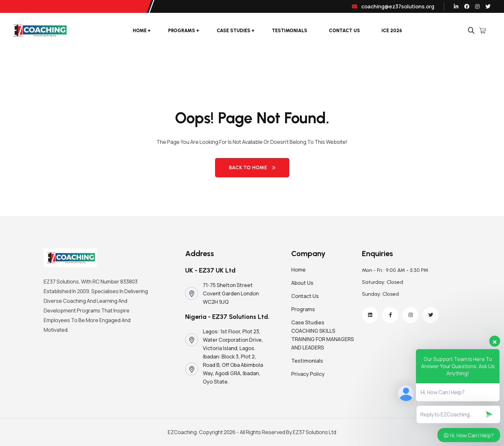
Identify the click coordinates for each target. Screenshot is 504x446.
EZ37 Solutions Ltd (315, 432)
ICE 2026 (392, 31)
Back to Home (252, 167)
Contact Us (344, 31)
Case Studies (234, 31)
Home (140, 31)
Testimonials (290, 31)
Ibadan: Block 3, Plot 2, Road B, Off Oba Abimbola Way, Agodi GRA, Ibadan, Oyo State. (233, 369)
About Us (302, 283)
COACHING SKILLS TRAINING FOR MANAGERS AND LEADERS (323, 339)
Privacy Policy (308, 374)
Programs (182, 31)
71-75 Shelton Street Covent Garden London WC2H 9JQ (231, 293)
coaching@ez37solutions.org (393, 6)
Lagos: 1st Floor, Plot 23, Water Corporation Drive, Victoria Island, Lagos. (233, 340)
